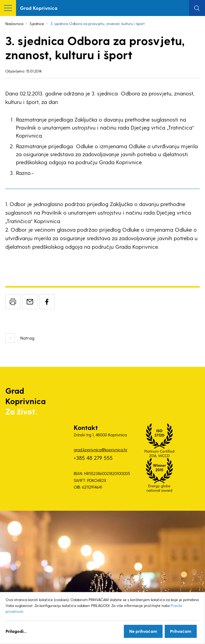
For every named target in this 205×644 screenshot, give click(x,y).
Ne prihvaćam (143, 631)
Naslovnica (14, 24)
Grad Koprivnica (39, 8)
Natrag (27, 338)
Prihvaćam (181, 631)
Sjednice (37, 24)
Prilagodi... (16, 631)
